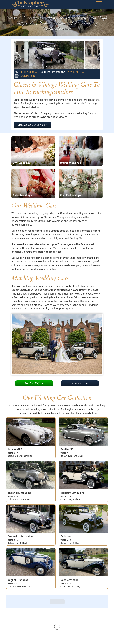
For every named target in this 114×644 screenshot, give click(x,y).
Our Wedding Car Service (24, 618)
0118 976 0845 (29, 72)
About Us (15, 604)
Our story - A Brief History (24, 627)
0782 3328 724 (74, 72)
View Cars (16, 609)
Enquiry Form (25, 76)
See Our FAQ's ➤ (34, 383)
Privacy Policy (18, 636)
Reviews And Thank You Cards (27, 613)
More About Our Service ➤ (33, 125)
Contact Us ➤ (80, 383)
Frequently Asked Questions (26, 622)
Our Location (17, 631)
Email (63, 629)
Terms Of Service (20, 640)
